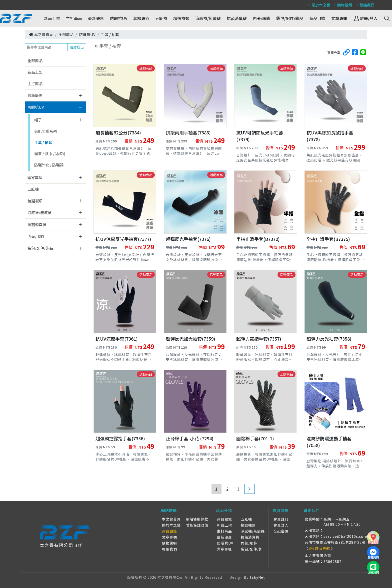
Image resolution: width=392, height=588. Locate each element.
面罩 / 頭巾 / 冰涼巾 (50, 154)
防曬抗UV (119, 18)
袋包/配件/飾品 (290, 18)
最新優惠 (96, 18)
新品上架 (52, 18)
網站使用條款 (197, 519)
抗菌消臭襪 (237, 18)
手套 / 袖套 (110, 34)
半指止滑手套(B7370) (258, 239)
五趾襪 (161, 18)
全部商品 (66, 34)
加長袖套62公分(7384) (118, 132)
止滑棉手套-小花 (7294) (190, 438)
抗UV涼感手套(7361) (117, 339)
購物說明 (343, 5)
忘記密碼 (281, 531)
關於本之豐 (318, 5)
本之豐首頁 (44, 34)
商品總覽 (224, 519)
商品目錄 (317, 18)
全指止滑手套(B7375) (328, 239)
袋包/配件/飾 (252, 549)
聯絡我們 (365, 5)
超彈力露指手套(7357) (259, 339)
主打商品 (74, 18)
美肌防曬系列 (45, 131)
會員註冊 (281, 519)
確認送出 (77, 47)
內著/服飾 (262, 18)
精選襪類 (181, 18)
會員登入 (281, 525)
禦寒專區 (141, 18)
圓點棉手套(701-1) (255, 438)
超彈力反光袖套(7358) (329, 339)
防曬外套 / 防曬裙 (49, 165)
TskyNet (257, 577)
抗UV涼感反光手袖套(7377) (123, 239)
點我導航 (320, 548)
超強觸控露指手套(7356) (120, 438)
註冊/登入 (366, 18)
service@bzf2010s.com (345, 536)
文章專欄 (339, 18)
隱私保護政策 (197, 525)
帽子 (38, 120)
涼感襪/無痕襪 (208, 18)
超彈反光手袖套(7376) (188, 239)
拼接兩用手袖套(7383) (188, 132)
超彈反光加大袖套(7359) (190, 339)
